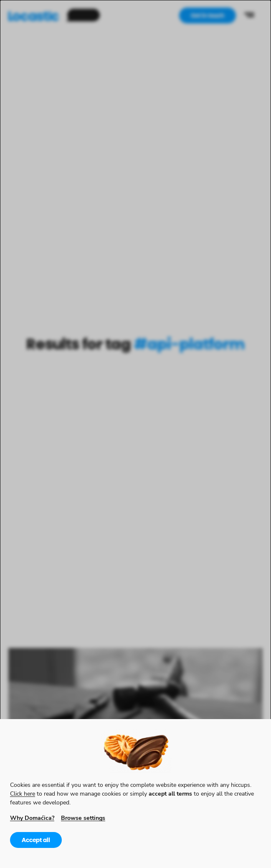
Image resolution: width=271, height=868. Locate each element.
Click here (23, 793)
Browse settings (83, 818)
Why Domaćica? (32, 818)
